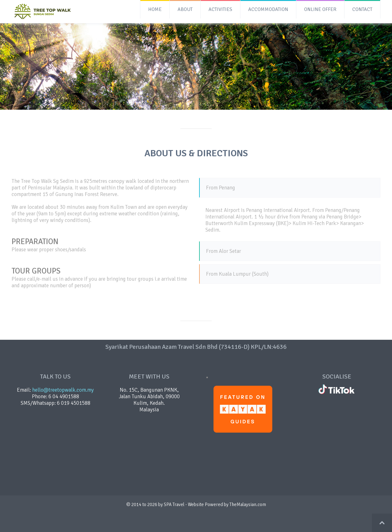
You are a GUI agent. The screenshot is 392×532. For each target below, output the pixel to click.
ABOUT (185, 9)
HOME (155, 9)
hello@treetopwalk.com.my (63, 390)
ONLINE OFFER (320, 9)
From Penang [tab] (221, 188)
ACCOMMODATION (268, 9)
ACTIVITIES (220, 9)
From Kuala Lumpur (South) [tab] (237, 274)
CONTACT (362, 9)
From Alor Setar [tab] (224, 251)
